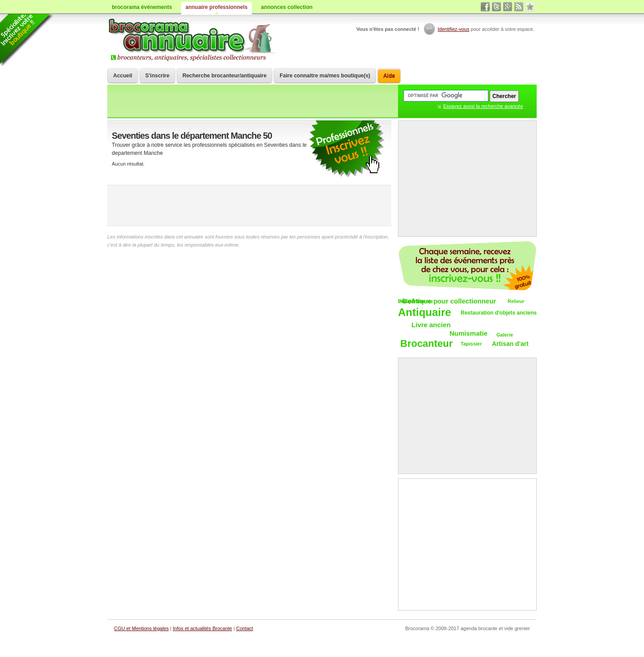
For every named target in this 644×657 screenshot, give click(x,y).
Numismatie (468, 333)
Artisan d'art (510, 344)
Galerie (505, 335)
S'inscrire (157, 76)
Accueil (123, 76)
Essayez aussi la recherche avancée (483, 106)
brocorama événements (142, 7)
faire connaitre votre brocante (347, 149)
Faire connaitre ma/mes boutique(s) (325, 76)
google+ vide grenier (508, 7)
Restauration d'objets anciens (499, 313)
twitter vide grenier (496, 7)
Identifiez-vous (454, 29)
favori (530, 7)
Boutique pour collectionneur (449, 301)
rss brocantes (519, 7)
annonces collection (286, 7)
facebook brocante (485, 7)
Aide (389, 76)
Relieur (516, 301)
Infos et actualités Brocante (202, 628)
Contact (245, 628)
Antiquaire (425, 313)
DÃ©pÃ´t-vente (415, 301)
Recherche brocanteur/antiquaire (225, 76)
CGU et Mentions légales (141, 628)
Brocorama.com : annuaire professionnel (193, 40)
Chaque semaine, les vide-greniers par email (467, 266)
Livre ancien (431, 325)
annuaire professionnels (217, 7)
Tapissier (471, 344)
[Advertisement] (250, 205)
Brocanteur (426, 344)
